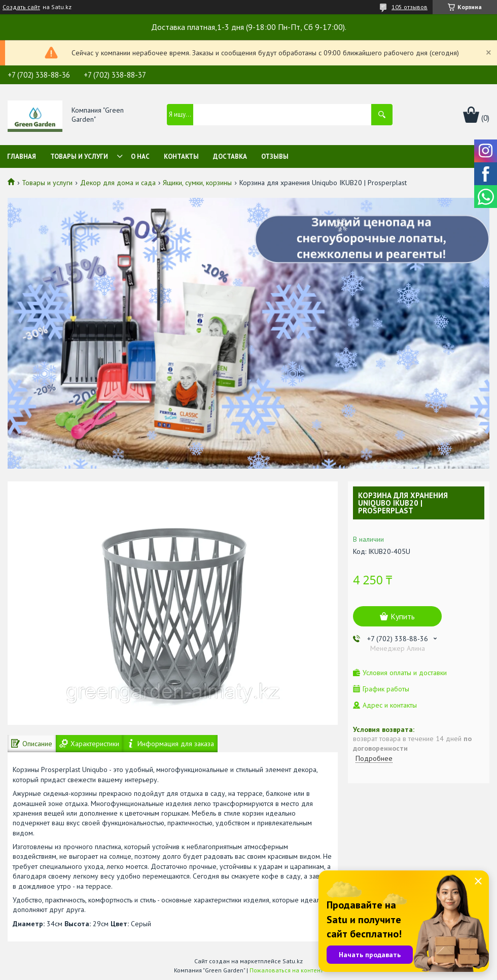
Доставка (230, 156)
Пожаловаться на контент (286, 970)
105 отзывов (410, 7)
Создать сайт (21, 7)
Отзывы (275, 156)
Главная (22, 156)
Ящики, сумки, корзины (197, 183)
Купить (403, 616)
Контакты (181, 156)
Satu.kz (293, 961)
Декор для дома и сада (118, 183)
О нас (140, 156)
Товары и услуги (79, 156)
